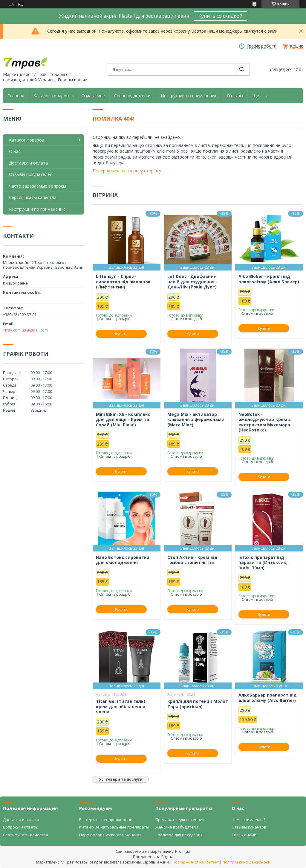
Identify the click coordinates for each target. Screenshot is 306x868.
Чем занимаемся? (248, 820)
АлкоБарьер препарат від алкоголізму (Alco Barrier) (268, 698)
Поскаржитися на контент (196, 862)
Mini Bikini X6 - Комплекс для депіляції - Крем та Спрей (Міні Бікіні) (123, 420)
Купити (121, 334)
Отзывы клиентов (249, 827)
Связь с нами (244, 835)
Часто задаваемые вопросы (38, 186)
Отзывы (235, 96)
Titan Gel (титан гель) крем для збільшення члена (121, 707)
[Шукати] (241, 69)
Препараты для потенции (180, 820)
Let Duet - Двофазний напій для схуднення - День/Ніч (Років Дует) (192, 282)
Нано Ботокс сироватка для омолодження (123, 560)
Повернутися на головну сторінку (127, 171)
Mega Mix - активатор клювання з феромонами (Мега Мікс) (196, 420)
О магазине (93, 96)
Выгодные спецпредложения (107, 820)
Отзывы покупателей (31, 174)
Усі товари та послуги (121, 779)
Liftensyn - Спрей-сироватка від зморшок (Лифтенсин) (123, 282)
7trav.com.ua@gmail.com (25, 330)
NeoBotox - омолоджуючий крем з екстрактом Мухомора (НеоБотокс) (265, 422)
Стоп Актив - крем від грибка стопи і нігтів (192, 560)
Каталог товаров (51, 96)
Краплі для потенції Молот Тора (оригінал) (198, 704)
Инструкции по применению (189, 96)
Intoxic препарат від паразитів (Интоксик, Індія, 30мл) (263, 563)
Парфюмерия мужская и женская (110, 835)
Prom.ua (183, 851)
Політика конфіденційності (246, 862)
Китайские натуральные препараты (114, 827)
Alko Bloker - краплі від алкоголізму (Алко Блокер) (269, 279)
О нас (15, 151)
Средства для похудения (179, 835)
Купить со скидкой (220, 16)
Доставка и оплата (28, 163)
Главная (16, 96)
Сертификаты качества (33, 197)
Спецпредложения (133, 96)
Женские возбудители (177, 827)
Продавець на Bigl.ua (153, 857)
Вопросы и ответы (21, 827)
